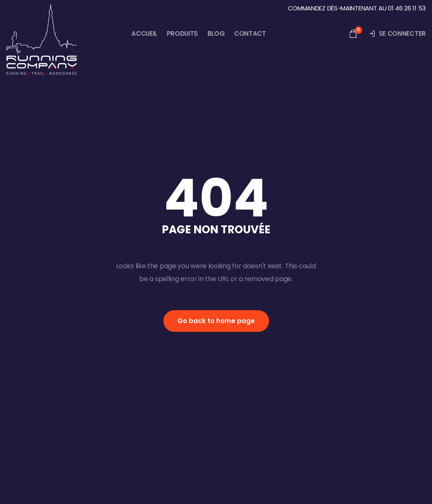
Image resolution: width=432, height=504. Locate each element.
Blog (216, 33)
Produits (183, 33)
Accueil (144, 33)
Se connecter (397, 33)
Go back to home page (216, 321)
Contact (250, 33)
